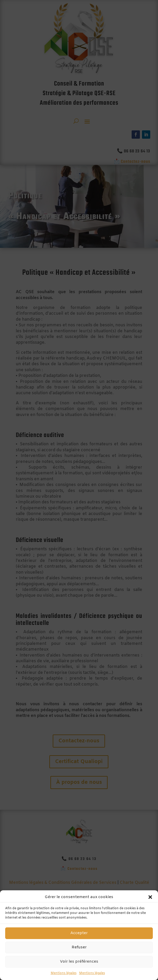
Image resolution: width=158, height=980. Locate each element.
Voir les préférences (79, 962)
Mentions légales (64, 973)
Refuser (79, 947)
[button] (150, 897)
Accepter (79, 933)
